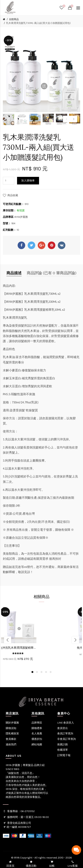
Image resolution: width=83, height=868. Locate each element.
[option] (9, 119)
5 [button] (51, 672)
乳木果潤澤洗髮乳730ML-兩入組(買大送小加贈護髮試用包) (38, 23)
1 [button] (32, 672)
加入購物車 (28, 181)
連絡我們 (11, 745)
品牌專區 (37, 723)
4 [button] (46, 672)
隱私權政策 (12, 734)
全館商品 (14, 19)
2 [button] (37, 672)
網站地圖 (37, 745)
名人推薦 (37, 734)
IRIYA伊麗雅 (21, 217)
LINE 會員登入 (66, 723)
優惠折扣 (37, 739)
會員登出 (63, 728)
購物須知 (11, 728)
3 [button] (41, 672)
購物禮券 (37, 728)
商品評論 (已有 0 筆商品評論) (52, 273)
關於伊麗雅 (12, 723)
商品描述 (14, 273)
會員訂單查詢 (65, 734)
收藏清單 (63, 750)
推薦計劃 (63, 745)
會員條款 (11, 739)
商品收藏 (13, 195)
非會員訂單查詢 (67, 739)
